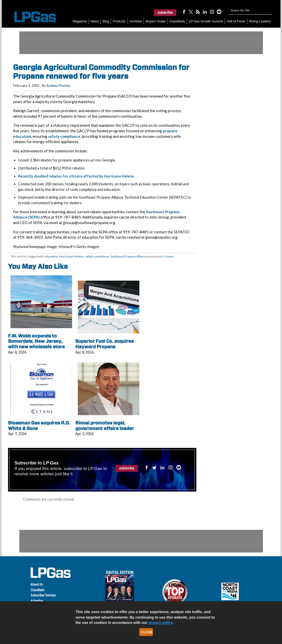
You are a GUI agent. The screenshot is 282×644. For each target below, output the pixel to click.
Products (119, 21)
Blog (106, 21)
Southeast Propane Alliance (129, 256)
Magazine (80, 21)
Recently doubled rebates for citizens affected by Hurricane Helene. (76, 176)
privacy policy (160, 623)
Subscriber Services (43, 595)
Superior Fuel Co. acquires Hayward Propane (104, 344)
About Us (37, 584)
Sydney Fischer (59, 85)
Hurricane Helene (71, 256)
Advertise (37, 601)
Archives (136, 21)
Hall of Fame (236, 21)
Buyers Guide (156, 21)
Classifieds (177, 21)
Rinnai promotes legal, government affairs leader (105, 426)
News (95, 21)
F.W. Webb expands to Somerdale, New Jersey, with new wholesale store (36, 341)
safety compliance (64, 136)
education (51, 256)
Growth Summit (206, 21)
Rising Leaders (260, 21)
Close (147, 632)
